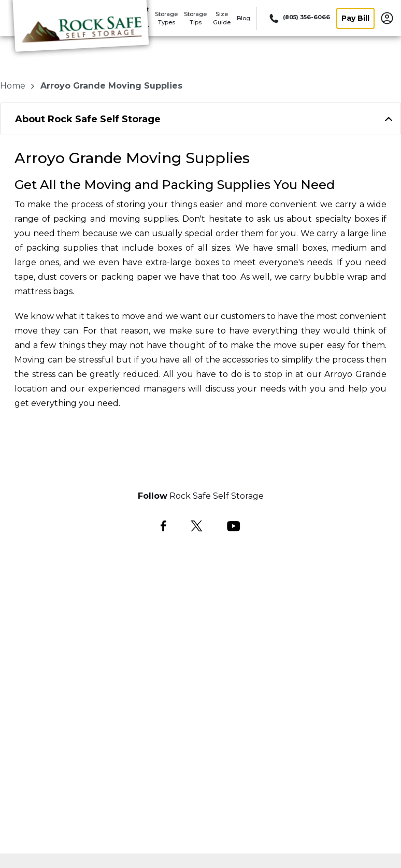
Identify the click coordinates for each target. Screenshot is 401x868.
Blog (244, 18)
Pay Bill (355, 18)
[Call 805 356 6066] (299, 18)
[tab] (200, 119)
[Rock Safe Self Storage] (81, 33)
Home (14, 86)
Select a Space (201, 451)
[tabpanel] (200, 119)
